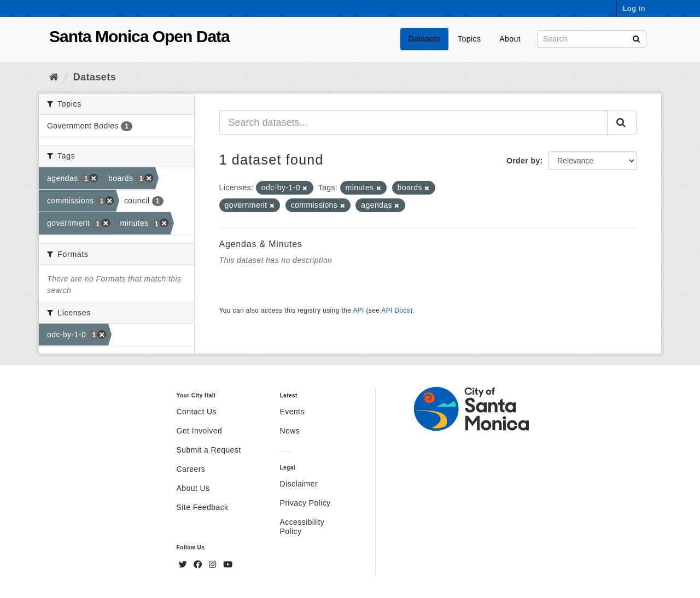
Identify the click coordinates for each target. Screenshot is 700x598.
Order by (523, 161)
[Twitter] (184, 565)
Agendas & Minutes (261, 244)
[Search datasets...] (414, 122)
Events (292, 412)
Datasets (425, 39)
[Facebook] (199, 565)
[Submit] (636, 38)
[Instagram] (214, 565)
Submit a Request (209, 450)
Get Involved (200, 431)
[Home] (54, 77)
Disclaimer (299, 484)
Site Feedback (203, 507)
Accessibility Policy (302, 527)
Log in (634, 8)
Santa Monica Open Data (139, 36)
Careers (191, 469)
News (290, 431)
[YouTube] (228, 565)
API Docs (396, 310)
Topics (469, 39)
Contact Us (197, 412)
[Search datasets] (592, 39)
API (358, 310)
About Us (193, 488)
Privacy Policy (305, 503)
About (510, 39)
